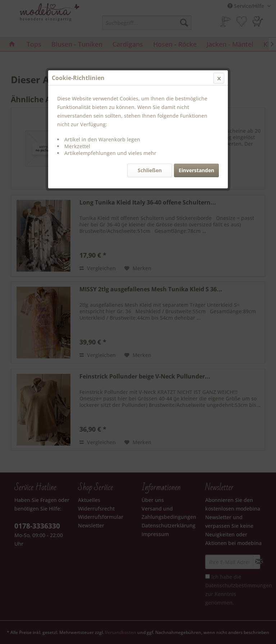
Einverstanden (196, 170)
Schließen (150, 170)
